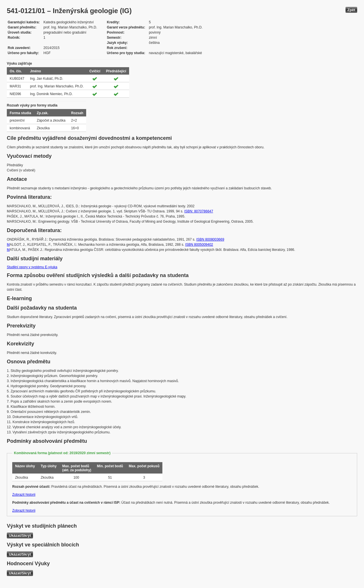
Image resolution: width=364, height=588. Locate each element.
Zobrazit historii (24, 495)
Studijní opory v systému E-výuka (32, 267)
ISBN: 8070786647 (199, 211)
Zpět (351, 10)
